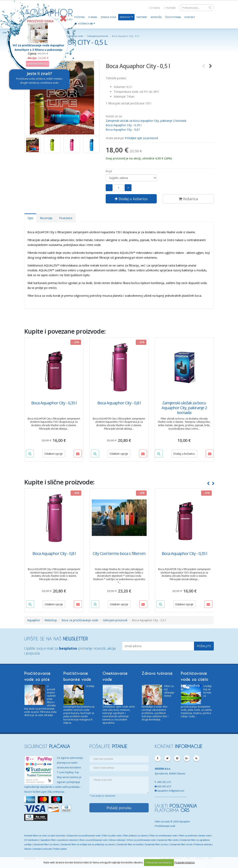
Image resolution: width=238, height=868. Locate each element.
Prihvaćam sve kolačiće (159, 862)
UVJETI (176, 806)
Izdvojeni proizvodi (98, 36)
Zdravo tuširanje (117, 840)
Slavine (28, 849)
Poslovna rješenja (203, 844)
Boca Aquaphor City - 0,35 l (124, 125)
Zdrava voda (108, 17)
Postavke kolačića (185, 862)
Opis (30, 218)
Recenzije (46, 218)
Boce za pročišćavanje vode (80, 620)
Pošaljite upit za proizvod (141, 138)
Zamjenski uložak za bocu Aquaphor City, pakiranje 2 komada (146, 121)
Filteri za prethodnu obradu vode (195, 836)
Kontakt (170, 8)
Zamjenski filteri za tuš (181, 844)
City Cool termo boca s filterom (119, 553)
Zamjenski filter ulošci (168, 840)
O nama (154, 8)
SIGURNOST (47, 746)
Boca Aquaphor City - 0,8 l (123, 130)
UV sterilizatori (31, 840)
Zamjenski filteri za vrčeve (46, 844)
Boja (109, 171)
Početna (79, 17)
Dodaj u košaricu (131, 199)
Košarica (188, 199)
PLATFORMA (172, 810)
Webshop (125, 17)
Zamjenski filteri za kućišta (130, 844)
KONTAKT (178, 746)
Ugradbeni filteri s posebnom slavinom (59, 840)
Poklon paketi (60, 849)
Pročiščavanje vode (165, 826)
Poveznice (66, 218)
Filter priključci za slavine (135, 836)
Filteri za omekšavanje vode (163, 836)
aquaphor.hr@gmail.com (171, 791)
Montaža (156, 17)
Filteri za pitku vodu (112, 836)
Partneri (142, 17)
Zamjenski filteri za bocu (157, 844)
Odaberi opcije (54, 454)
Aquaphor (34, 620)
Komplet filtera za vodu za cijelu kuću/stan (45, 836)
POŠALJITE (108, 746)
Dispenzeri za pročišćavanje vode (84, 836)
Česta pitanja (173, 17)
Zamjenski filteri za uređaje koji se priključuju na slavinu (88, 844)
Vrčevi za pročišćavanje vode (141, 840)
